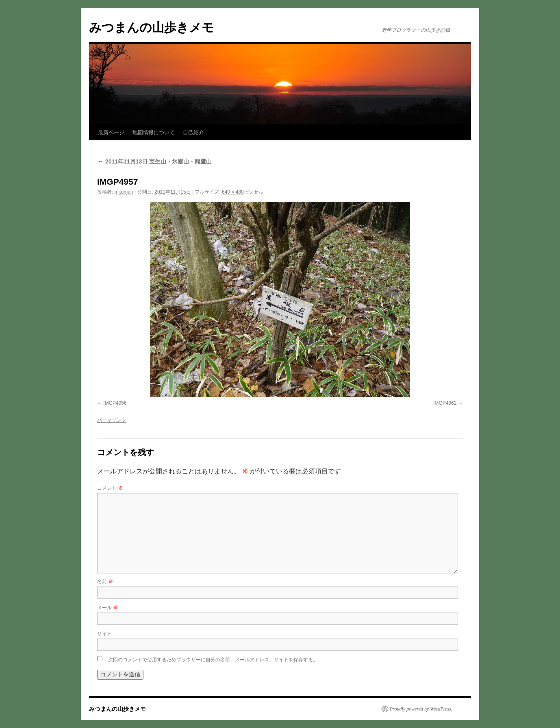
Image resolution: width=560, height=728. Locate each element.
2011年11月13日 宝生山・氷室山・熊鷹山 (154, 161)
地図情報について (154, 132)
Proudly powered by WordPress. (421, 709)
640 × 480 (233, 192)
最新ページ (111, 132)
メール (107, 608)
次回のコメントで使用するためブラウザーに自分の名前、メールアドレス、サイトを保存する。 (213, 660)
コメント (110, 488)
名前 (105, 582)
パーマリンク (112, 420)
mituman (124, 192)
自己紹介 (193, 132)
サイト (104, 634)
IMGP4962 (445, 403)
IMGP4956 (115, 403)
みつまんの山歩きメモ (152, 27)
